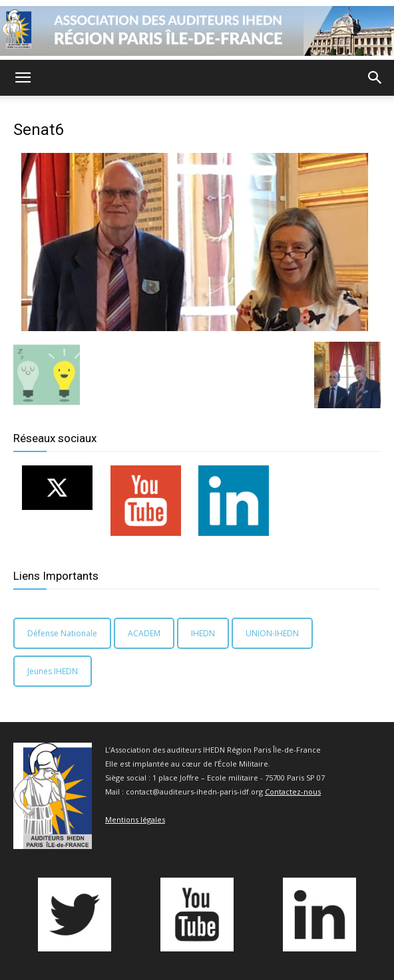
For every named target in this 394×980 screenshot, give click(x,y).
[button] (23, 78)
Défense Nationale (62, 633)
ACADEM (144, 633)
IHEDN (203, 633)
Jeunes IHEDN (53, 671)
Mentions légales (135, 819)
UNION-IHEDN (272, 633)
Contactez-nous (293, 792)
